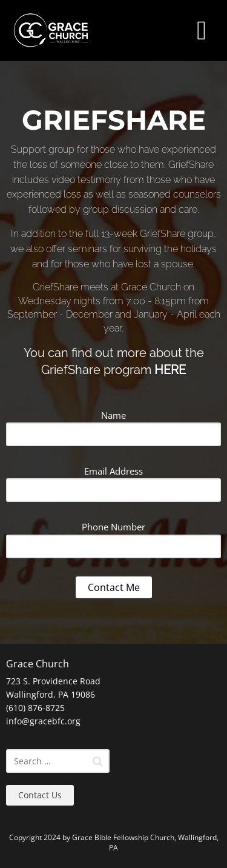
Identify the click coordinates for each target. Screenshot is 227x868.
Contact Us (40, 795)
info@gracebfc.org (43, 721)
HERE (170, 370)
